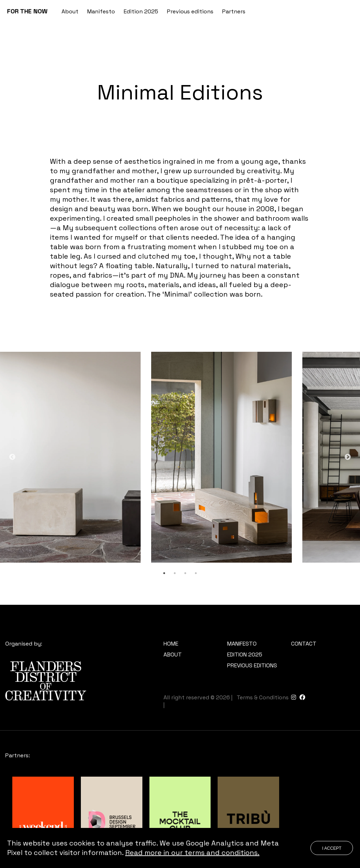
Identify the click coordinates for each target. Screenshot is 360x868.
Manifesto (101, 11)
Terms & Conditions (263, 697)
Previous (12, 457)
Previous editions (190, 11)
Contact (304, 644)
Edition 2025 (141, 11)
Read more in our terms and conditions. (192, 853)
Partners (234, 11)
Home (171, 644)
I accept (332, 848)
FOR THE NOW (27, 11)
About (70, 11)
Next (348, 457)
